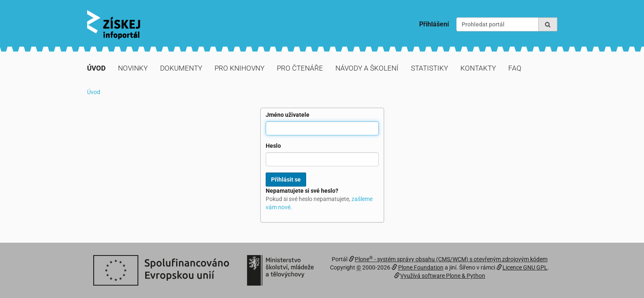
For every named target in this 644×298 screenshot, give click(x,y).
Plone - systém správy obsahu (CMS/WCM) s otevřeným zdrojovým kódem (451, 259)
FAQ (515, 68)
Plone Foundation (421, 267)
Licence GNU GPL (525, 267)
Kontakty (478, 68)
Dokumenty (181, 68)
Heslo (273, 146)
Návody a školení (367, 68)
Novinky (133, 68)
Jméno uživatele (288, 115)
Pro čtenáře (300, 68)
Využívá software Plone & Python (443, 276)
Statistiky (429, 68)
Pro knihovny (239, 68)
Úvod (96, 68)
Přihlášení (434, 24)
